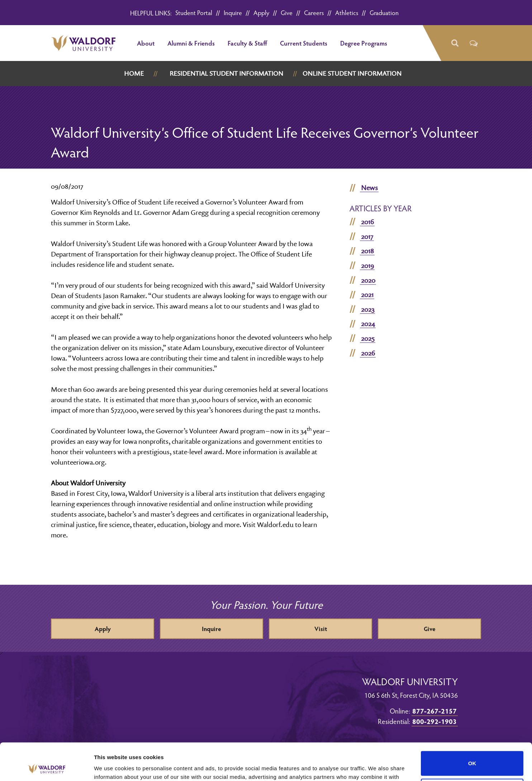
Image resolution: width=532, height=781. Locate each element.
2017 (367, 236)
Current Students (304, 43)
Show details (111, 767)
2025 (368, 338)
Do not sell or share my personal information (472, 752)
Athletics (347, 12)
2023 (368, 309)
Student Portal (194, 12)
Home (134, 73)
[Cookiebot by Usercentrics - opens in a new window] (46, 767)
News (369, 188)
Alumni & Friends (191, 43)
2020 (368, 280)
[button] (454, 43)
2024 (368, 324)
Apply (261, 12)
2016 (367, 222)
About (146, 43)
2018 (367, 251)
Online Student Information (352, 73)
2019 (367, 265)
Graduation (384, 12)
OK (472, 725)
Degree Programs (364, 43)
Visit (321, 629)
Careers (314, 12)
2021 (367, 295)
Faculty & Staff (247, 43)
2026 (368, 353)
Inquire (233, 12)
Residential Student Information (226, 73)
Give (287, 12)
